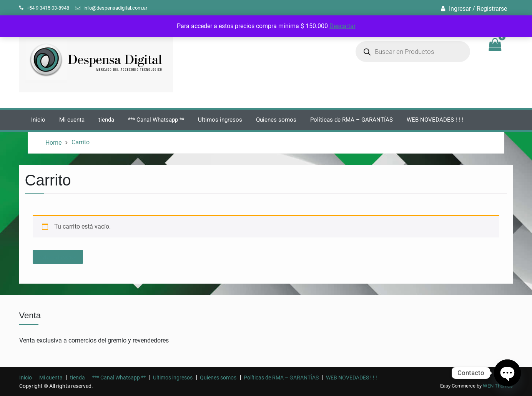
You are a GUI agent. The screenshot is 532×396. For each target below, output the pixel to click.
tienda (106, 120)
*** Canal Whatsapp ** (156, 120)
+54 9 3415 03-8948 (48, 8)
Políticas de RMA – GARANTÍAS (352, 120)
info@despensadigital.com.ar (115, 8)
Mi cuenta (72, 120)
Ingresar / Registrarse (478, 9)
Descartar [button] (342, 26)
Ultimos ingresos (220, 120)
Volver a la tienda (58, 257)
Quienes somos (276, 120)
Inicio (38, 120)
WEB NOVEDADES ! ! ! (435, 120)
